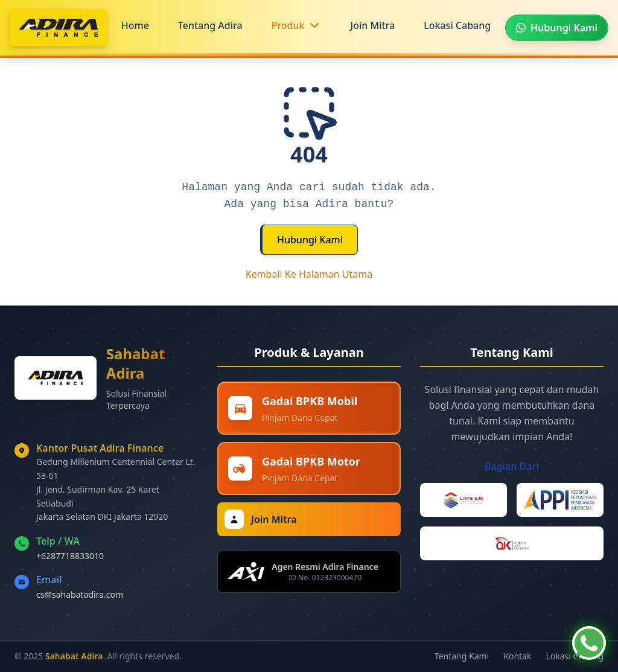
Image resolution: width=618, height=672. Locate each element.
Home (135, 25)
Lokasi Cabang (457, 25)
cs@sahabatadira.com (80, 594)
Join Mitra (373, 25)
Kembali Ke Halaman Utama (309, 274)
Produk (288, 25)
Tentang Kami (462, 656)
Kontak (517, 656)
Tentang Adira (210, 25)
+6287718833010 (70, 556)
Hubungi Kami (310, 240)
